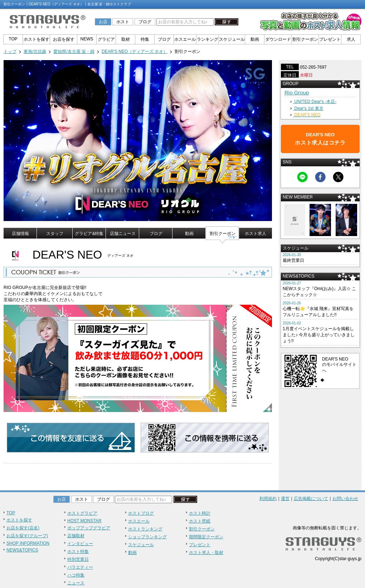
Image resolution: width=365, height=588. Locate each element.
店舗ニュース (123, 234)
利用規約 (268, 499)
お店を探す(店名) (23, 528)
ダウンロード (278, 39)
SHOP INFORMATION (28, 543)
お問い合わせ (345, 499)
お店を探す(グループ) (27, 536)
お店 (103, 22)
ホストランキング (145, 529)
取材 (126, 39)
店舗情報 (20, 234)
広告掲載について (311, 499)
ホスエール (185, 39)
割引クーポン (305, 39)
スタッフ (55, 234)
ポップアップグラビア (89, 528)
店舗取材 (76, 536)
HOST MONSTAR (84, 521)
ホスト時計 (200, 513)
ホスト (123, 22)
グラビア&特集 (89, 234)
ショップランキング (147, 537)
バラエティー (80, 567)
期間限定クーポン (206, 537)
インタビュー (80, 544)
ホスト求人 (255, 234)
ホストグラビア (82, 513)
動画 (255, 39)
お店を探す (64, 39)
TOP (13, 39)
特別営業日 (78, 559)
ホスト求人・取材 (206, 553)
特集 (145, 39)
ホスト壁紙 (200, 521)
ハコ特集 (76, 575)
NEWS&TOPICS (22, 550)
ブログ (145, 22)
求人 (351, 39)
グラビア (106, 39)
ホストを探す (36, 39)
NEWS (87, 39)
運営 (285, 499)
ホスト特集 (78, 552)
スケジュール (232, 39)
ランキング (208, 39)
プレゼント (330, 39)
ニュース (76, 583)
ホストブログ (141, 513)
